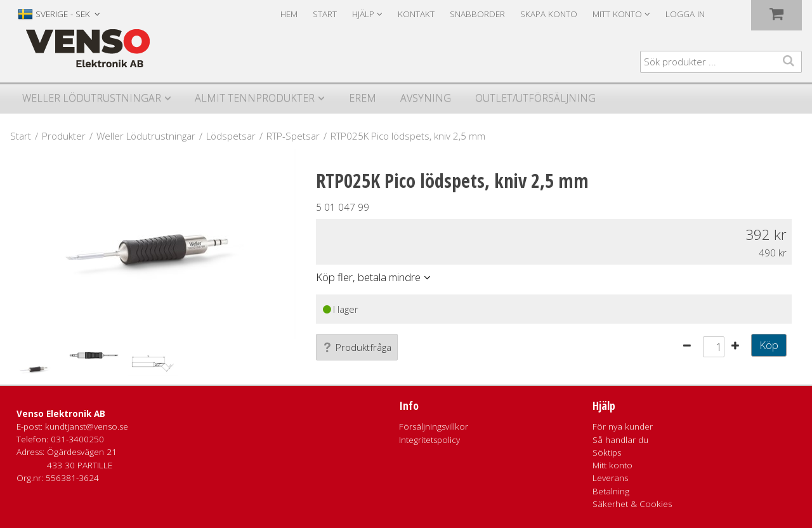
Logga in (685, 14)
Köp (769, 345)
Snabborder (477, 14)
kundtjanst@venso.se (87, 426)
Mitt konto (612, 465)
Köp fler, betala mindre (368, 277)
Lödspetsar (231, 136)
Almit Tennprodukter (255, 98)
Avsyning (426, 98)
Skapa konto (549, 14)
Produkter (64, 136)
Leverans (610, 478)
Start (325, 14)
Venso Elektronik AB (61, 414)
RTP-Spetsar (293, 136)
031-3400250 (77, 439)
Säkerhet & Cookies (632, 504)
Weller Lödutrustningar (92, 98)
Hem (289, 14)
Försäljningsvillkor (434, 426)
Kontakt (416, 14)
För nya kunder (623, 426)
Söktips (607, 452)
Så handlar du (620, 440)
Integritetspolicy (429, 440)
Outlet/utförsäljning (535, 98)
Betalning (611, 491)
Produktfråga (357, 347)
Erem (363, 98)
